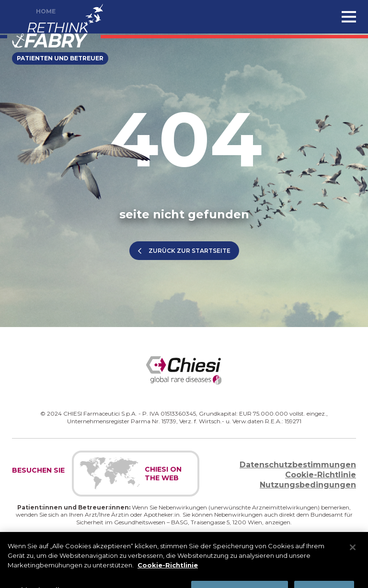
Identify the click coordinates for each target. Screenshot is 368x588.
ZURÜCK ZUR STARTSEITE (190, 251)
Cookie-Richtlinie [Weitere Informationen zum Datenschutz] (168, 570)
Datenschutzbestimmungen (298, 465)
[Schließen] (353, 553)
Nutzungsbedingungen (308, 485)
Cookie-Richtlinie (321, 475)
